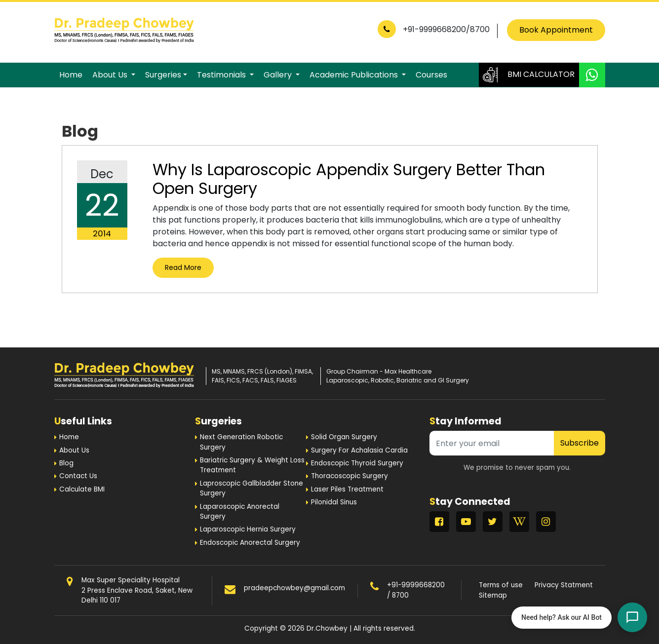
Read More (183, 267)
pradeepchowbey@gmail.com (294, 588)
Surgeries (163, 75)
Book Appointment (556, 30)
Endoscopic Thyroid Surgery (357, 463)
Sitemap (493, 595)
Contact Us (78, 476)
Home (71, 75)
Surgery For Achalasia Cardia (359, 450)
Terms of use (501, 585)
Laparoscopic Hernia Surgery (248, 529)
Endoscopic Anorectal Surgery (250, 543)
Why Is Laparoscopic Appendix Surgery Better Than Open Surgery (349, 179)
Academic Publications (355, 75)
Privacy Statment (564, 585)
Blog (66, 463)
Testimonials (222, 75)
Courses (431, 75)
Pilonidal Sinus (334, 502)
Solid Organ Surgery (344, 437)
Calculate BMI (82, 489)
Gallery (279, 75)
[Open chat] (632, 617)
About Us (111, 75)
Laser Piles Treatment (347, 489)
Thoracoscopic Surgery (349, 476)
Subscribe (580, 443)
